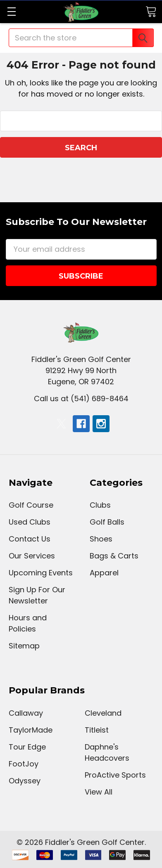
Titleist (97, 730)
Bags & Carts (114, 556)
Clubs (100, 505)
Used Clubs (30, 522)
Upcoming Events (41, 573)
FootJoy (24, 764)
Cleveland (103, 713)
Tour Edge (27, 747)
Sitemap (24, 646)
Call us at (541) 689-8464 (81, 399)
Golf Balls (107, 522)
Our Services (32, 556)
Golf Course (31, 505)
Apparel (104, 573)
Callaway (26, 713)
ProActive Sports (115, 775)
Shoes (101, 539)
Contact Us (30, 539)
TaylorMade (31, 730)
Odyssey (25, 781)
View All (99, 792)
